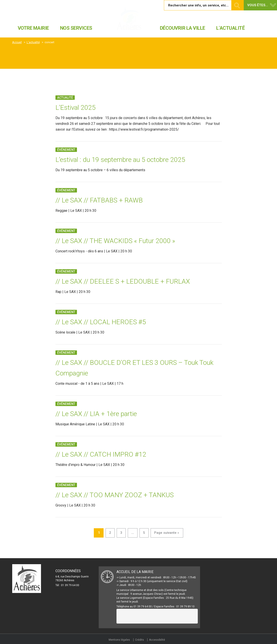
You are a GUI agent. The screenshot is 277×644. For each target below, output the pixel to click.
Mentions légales (119, 640)
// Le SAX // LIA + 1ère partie (96, 414)
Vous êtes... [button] (258, 5)
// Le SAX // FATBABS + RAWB (99, 200)
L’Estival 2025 (76, 107)
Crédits (139, 640)
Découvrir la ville (183, 28)
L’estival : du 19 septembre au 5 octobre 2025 (120, 160)
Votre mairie (33, 28)
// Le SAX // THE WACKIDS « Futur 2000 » (115, 241)
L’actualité (231, 28)
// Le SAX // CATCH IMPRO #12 (101, 454)
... (133, 533)
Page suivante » (167, 533)
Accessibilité (157, 640)
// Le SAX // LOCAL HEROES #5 (101, 322)
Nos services (76, 28)
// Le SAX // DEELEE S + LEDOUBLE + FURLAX (123, 281)
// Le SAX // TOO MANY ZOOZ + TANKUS (115, 495)
